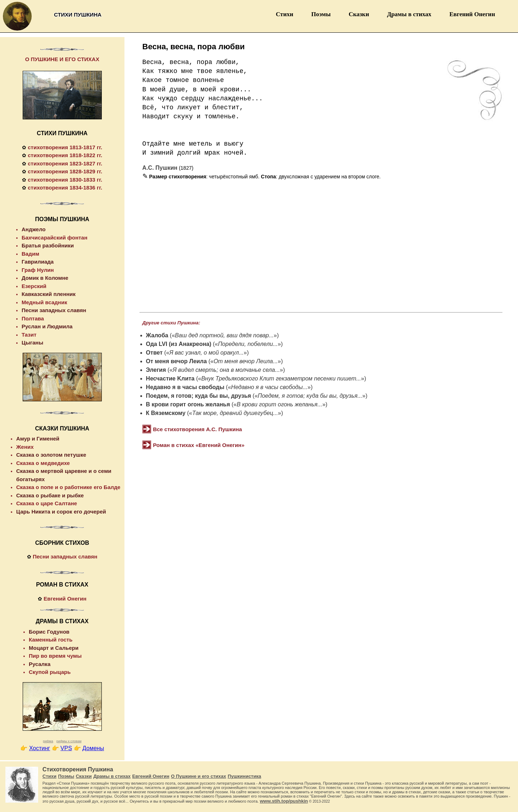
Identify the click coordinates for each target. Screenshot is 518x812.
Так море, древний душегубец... (235, 413)
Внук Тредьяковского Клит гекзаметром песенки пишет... (281, 378)
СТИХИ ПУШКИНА (62, 133)
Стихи (285, 14)
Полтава (33, 318)
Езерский (34, 286)
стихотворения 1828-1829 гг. (65, 171)
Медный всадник (44, 302)
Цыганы (32, 343)
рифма (48, 741)
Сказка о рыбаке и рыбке (50, 495)
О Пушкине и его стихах (198, 776)
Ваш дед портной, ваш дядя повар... (224, 335)
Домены (93, 748)
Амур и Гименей (38, 439)
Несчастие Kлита (170, 378)
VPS (66, 748)
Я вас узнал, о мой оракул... (207, 353)
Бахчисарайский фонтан (54, 238)
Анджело (34, 229)
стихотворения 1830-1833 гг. (65, 180)
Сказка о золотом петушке (51, 455)
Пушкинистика (244, 776)
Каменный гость (51, 640)
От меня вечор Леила (176, 361)
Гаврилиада (38, 262)
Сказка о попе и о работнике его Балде (68, 487)
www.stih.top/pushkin (284, 801)
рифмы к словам (69, 741)
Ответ (154, 353)
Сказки (359, 14)
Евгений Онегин (472, 14)
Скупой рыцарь (50, 672)
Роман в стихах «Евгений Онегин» (199, 445)
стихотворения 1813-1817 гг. (65, 147)
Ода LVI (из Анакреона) (179, 344)
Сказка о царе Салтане (47, 503)
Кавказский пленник (49, 294)
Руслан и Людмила (47, 326)
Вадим (30, 254)
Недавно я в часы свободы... (269, 387)
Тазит (29, 335)
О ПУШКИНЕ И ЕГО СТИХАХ (62, 59)
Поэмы (321, 14)
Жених (25, 447)
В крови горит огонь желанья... (280, 404)
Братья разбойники (48, 245)
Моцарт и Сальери (54, 648)
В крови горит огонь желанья (188, 404)
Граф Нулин (38, 270)
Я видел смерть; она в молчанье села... (226, 370)
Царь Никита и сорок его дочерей (61, 512)
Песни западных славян (54, 310)
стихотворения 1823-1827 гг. (65, 163)
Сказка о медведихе (43, 463)
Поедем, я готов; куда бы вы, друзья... (310, 396)
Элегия (156, 370)
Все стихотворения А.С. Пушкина (197, 429)
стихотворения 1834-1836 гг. (65, 188)
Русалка (40, 664)
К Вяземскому (166, 413)
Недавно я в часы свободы (185, 387)
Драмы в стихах (409, 14)
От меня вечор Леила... (246, 361)
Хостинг (40, 748)
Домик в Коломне (45, 278)
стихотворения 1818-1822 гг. (65, 155)
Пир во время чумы (55, 656)
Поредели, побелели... (248, 344)
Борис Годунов (49, 632)
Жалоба (157, 335)
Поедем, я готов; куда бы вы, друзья (199, 396)
